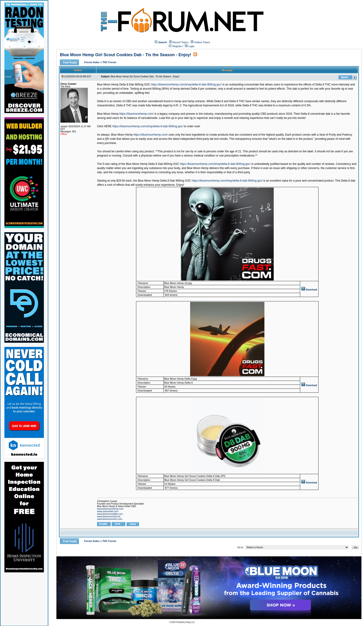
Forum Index (92, 62)
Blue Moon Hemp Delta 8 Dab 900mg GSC (124, 85)
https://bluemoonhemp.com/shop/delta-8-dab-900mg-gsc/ (186, 85)
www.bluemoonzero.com (110, 519)
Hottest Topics (202, 42)
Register (175, 46)
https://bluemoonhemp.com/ (136, 114)
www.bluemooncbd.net (109, 517)
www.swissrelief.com (108, 511)
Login (190, 46)
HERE (108, 126)
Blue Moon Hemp (108, 114)
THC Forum (109, 62)
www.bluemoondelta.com (110, 514)
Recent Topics (180, 42)
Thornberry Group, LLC (185, 622)
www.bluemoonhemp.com (110, 509)
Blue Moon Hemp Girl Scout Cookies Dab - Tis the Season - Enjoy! (126, 55)
